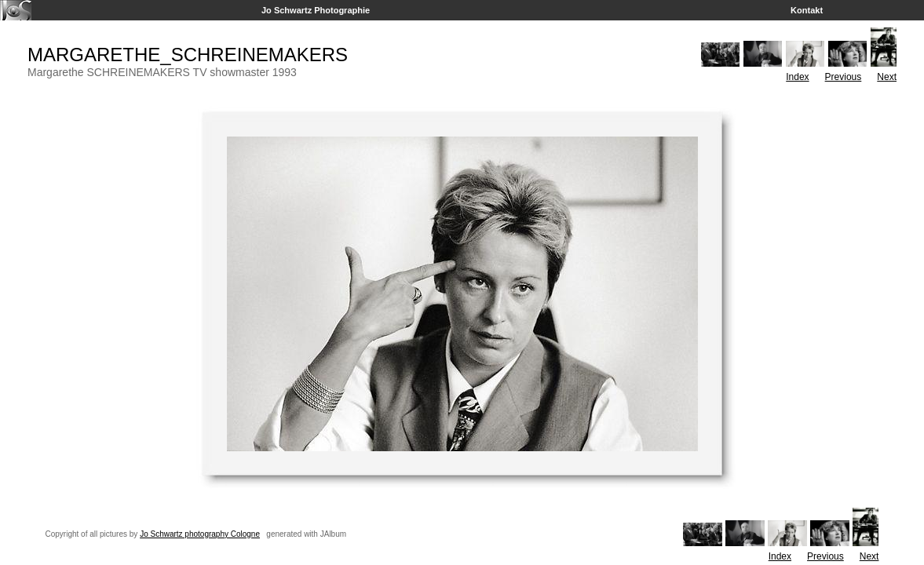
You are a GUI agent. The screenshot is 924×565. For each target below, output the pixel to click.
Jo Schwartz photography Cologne (200, 534)
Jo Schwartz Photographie (316, 10)
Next (887, 77)
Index (797, 77)
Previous (844, 77)
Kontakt (807, 10)
